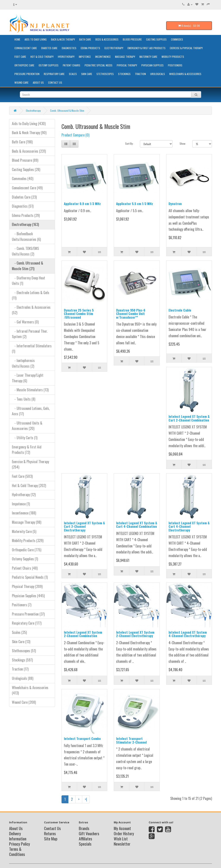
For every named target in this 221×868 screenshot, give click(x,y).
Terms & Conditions (17, 851)
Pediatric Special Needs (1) (30, 577)
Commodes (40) (23, 179)
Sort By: (129, 143)
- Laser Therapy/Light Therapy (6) (28, 378)
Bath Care (85, 39)
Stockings (124, 74)
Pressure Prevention (27, 74)
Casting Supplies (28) (26, 169)
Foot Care (20, 57)
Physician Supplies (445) (28, 596)
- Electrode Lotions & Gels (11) (31, 295)
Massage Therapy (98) (27, 522)
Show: (183, 143)
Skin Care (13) (21, 642)
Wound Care (21, 82)
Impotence (85, 57)
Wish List (121, 838)
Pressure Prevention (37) (28, 614)
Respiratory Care (54, 74)
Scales (73, 74)
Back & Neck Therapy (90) (29, 133)
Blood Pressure (132, 39)
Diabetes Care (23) (24, 197)
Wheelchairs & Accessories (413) (30, 690)
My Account (122, 828)
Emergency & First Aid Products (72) (27, 450)
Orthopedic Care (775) (27, 550)
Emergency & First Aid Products (147, 48)
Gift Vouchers (89, 833)
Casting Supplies (156, 39)
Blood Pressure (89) (25, 160)
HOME (17, 39)
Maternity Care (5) (24, 531)
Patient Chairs (72, 65)
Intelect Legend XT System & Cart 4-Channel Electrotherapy (189, 526)
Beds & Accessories (107, 39)
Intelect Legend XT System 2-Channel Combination (83, 634)
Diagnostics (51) (23, 206)
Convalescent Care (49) (27, 188)
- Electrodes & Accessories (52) (31, 310)
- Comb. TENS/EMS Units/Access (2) (25, 251)
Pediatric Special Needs (99, 65)
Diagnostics (69, 48)
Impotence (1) (21, 504)
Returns (50, 833)
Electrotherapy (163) (25, 224)
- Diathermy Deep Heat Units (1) (28, 281)
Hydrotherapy (66, 57)
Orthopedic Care (24, 65)
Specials (85, 844)
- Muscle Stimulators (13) (30, 390)
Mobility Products (173, 57)
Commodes (177, 39)
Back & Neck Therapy (63, 39)
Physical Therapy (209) (27, 586)
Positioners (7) (22, 605)
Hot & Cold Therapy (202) (29, 486)
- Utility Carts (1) (25, 438)
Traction (140, 74)
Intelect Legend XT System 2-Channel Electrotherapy (135, 634)
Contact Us (55, 82)
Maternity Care (148, 57)
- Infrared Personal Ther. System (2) (30, 334)
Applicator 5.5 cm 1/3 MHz (135, 204)
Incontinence (103, 57)
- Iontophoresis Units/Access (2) (23, 363)
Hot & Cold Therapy (42, 57)
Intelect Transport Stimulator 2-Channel (131, 740)
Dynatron (175, 204)
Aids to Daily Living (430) (29, 124)
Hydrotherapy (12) (24, 495)
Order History (124, 833)
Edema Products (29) (26, 215)
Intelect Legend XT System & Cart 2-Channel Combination (189, 418)
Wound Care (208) (24, 702)
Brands (84, 828)
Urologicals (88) (23, 678)
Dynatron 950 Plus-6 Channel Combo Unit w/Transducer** (131, 314)
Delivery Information (18, 836)
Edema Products (90, 48)
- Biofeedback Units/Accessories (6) (26, 237)
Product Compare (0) (75, 135)
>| (86, 799)
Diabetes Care (49, 48)
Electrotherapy (114, 48)
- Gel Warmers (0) (25, 322)
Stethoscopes (105, 74)
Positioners (175, 65)
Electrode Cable (180, 310)
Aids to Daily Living (36, 39)
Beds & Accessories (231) (29, 151)
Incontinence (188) (24, 513)
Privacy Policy (20, 844)
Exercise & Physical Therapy (186, 48)
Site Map (51, 838)
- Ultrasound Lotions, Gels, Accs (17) (31, 411)
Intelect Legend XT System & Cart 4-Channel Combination (137, 525)
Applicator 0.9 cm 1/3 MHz (82, 204)
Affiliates (85, 838)
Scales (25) (19, 632)
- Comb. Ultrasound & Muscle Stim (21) (28, 266)
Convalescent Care (26, 48)
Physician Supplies (152, 65)
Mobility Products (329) (28, 541)
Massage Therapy (125, 57)
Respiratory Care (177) (27, 623)
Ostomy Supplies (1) (25, 559)
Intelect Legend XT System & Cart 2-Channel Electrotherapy (84, 526)
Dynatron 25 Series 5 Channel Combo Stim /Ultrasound (79, 314)
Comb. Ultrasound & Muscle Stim (67, 110)
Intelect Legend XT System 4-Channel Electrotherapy (188, 634)
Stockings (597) (22, 660)
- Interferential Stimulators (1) (32, 349)
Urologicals (158, 74)
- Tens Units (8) (24, 399)
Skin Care (87, 74)
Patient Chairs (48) (25, 568)
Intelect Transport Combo (82, 738)
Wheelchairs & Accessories (185, 74)
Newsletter (122, 844)
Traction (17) (20, 669)
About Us (38, 82)
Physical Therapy (127, 65)
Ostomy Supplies (49, 65)
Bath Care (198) (22, 142)
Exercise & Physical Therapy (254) (30, 464)
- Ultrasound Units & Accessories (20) (27, 426)
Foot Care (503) (22, 476)
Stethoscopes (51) (24, 651)
